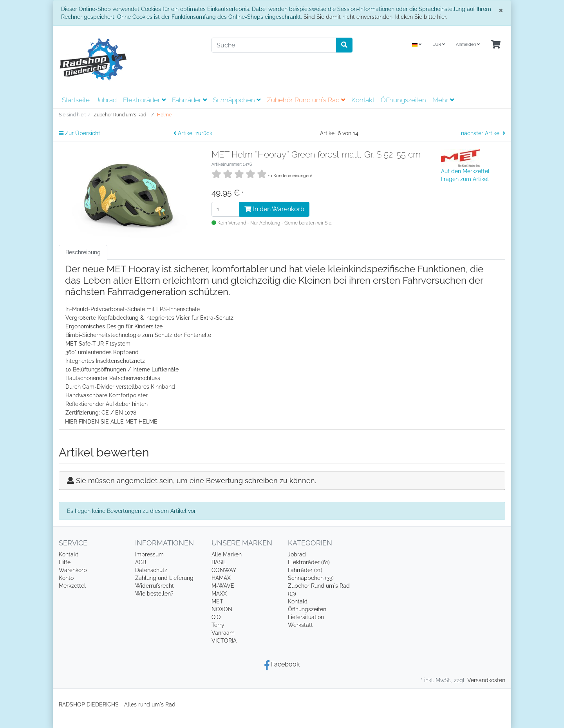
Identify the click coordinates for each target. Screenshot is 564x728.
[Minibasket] (496, 45)
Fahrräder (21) (305, 570)
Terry (218, 625)
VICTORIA (224, 641)
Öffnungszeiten (403, 100)
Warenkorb (73, 570)
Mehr (443, 100)
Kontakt (363, 100)
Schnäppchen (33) (311, 578)
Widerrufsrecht (155, 586)
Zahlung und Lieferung (164, 578)
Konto (66, 578)
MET (217, 601)
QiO (216, 617)
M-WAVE (223, 586)
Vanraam (223, 633)
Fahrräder (189, 100)
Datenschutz (151, 570)
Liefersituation (306, 617)
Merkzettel (72, 586)
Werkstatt (300, 625)
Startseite (76, 100)
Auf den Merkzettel (465, 171)
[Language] (417, 45)
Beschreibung (83, 252)
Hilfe (65, 562)
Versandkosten (486, 680)
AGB (141, 562)
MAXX (219, 594)
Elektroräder (144, 100)
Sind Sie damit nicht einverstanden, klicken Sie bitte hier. (375, 17)
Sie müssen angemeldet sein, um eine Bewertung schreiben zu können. (196, 481)
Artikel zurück (193, 133)
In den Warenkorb (274, 209)
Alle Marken (227, 554)
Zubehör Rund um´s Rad (306, 100)
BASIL (219, 562)
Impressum (149, 554)
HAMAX (221, 578)
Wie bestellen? (154, 594)
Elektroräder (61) (309, 562)
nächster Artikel (483, 133)
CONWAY (224, 570)
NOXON (222, 609)
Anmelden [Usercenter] (468, 44)
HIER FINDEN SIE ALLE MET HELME (111, 422)
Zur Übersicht (80, 133)
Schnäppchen (237, 100)
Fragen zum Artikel (465, 179)
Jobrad (106, 100)
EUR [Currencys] (439, 44)
